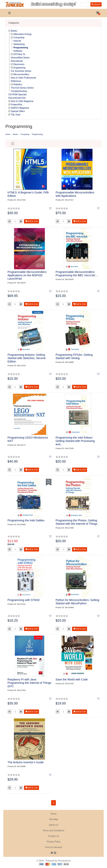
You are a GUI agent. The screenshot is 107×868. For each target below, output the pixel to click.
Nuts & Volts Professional (23, 78)
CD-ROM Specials (17, 94)
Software (18, 51)
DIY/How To (19, 54)
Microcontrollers (21, 74)
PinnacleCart (64, 861)
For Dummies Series (21, 71)
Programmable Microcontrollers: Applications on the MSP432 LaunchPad (27, 275)
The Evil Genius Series (22, 88)
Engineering (19, 68)
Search (96, 4)
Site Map (53, 819)
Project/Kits (17, 105)
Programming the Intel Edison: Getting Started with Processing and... (75, 441)
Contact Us (53, 836)
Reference (16, 81)
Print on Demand (53, 847)
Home (8, 134)
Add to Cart (31, 221)
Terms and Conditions (54, 831)
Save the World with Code (72, 679)
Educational (17, 61)
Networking (19, 44)
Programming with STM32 (24, 600)
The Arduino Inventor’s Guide (26, 762)
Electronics (19, 64)
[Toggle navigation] (9, 13)
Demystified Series (20, 58)
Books (14, 31)
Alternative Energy (23, 34)
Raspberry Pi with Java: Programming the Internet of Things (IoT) (29, 683)
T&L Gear (16, 115)
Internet (17, 41)
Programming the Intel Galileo (26, 520)
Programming (21, 48)
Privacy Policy (53, 842)
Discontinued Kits (17, 98)
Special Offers (18, 111)
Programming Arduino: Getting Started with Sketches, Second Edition (26, 358)
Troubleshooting (19, 91)
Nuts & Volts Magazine (22, 101)
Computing (19, 37)
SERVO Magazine (20, 108)
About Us (53, 825)
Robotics (18, 84)
